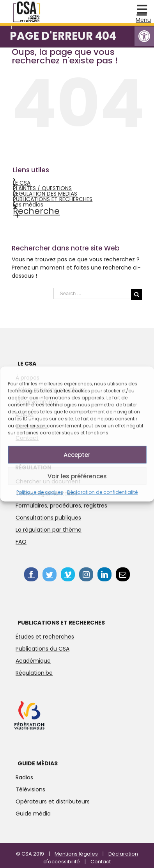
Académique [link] (33, 661)
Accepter (77, 454)
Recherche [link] (36, 211)
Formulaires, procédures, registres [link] (61, 506)
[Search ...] (92, 293)
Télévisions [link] (30, 789)
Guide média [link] (33, 814)
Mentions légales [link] (76, 854)
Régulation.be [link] (34, 673)
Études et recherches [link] (45, 637)
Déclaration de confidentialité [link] (102, 492)
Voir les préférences (77, 476)
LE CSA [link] (22, 183)
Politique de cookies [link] (40, 492)
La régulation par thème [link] (49, 530)
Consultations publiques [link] (48, 518)
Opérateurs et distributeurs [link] (53, 801)
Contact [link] (101, 862)
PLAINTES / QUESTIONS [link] (42, 188)
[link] (144, 36)
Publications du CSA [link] (42, 649)
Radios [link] (24, 777)
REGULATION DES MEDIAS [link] (45, 194)
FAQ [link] (21, 542)
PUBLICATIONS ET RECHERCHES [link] (53, 199)
